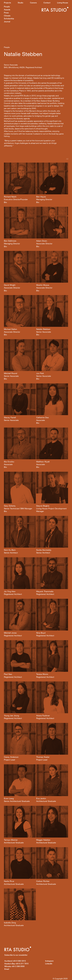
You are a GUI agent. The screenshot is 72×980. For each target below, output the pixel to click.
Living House (63, 3)
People (7, 7)
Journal (7, 22)
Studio (20, 3)
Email (7, 969)
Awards (7, 10)
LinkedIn (49, 964)
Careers (33, 3)
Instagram (49, 961)
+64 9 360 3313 (15, 961)
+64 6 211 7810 (16, 964)
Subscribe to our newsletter (16, 955)
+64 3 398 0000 (15, 966)
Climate (7, 16)
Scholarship (9, 19)
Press (6, 13)
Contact (47, 3)
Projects (7, 3)
